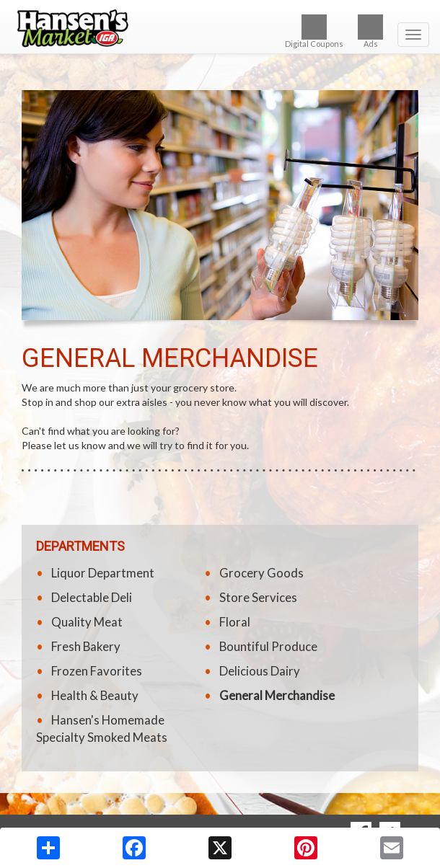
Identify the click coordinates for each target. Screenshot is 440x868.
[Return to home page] (220, 28)
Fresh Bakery (86, 646)
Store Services (258, 597)
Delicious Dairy (260, 671)
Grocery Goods (261, 573)
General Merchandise (277, 695)
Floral (235, 622)
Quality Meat (87, 622)
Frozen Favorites (97, 671)
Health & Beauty (95, 695)
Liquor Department (103, 573)
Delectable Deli (92, 597)
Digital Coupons (314, 31)
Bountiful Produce (268, 646)
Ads (370, 31)
